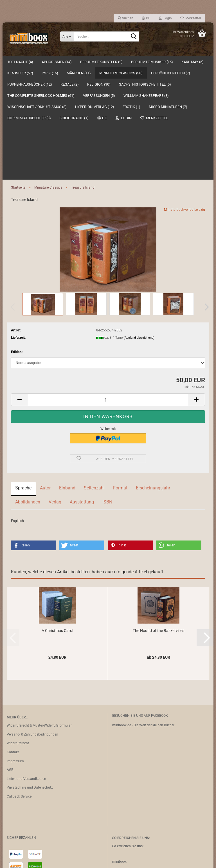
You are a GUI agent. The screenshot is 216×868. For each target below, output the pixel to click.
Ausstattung (82, 390)
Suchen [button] (126, 18)
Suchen (177, 62)
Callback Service (19, 684)
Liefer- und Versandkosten (26, 667)
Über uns (201, 62)
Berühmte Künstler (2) (101, 62)
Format (120, 376)
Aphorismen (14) (57, 62)
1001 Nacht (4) (20, 62)
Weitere (139, 62)
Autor (45, 376)
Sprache (23, 376)
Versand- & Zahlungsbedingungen (32, 622)
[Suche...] (67, 36)
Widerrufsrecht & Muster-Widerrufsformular (39, 613)
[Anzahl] (108, 288)
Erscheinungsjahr (153, 376)
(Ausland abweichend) (139, 225)
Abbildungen (28, 390)
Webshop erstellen (90, 860)
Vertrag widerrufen (26, 846)
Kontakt (13, 640)
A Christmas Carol (57, 518)
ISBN (107, 390)
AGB (10, 658)
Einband (67, 376)
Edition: (17, 240)
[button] (146, 18)
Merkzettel (191, 18)
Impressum (15, 649)
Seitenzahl (94, 376)
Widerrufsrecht (18, 631)
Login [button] (165, 18)
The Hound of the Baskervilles (158, 518)
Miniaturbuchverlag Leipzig (184, 97)
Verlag (55, 390)
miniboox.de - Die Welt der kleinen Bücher (143, 613)
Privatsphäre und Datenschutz (30, 675)
